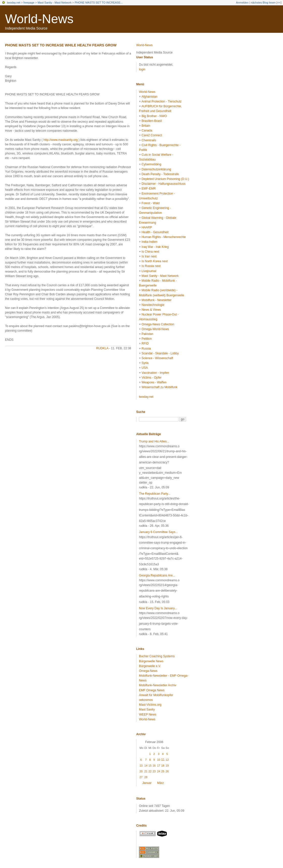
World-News (39, 19)
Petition (147, 339)
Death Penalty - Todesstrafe (160, 174)
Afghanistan (149, 97)
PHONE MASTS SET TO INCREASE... (99, 3)
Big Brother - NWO (154, 116)
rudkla (102, 348)
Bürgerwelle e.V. (150, 666)
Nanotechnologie (153, 305)
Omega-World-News (155, 329)
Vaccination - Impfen (155, 373)
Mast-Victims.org (150, 705)
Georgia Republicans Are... (157, 575)
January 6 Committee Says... (158, 532)
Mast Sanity (147, 709)
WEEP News (148, 715)
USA (145, 368)
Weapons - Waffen (154, 382)
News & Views (151, 310)
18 (163, 766)
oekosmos (146, 700)
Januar (147, 783)
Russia (146, 349)
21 (146, 771)
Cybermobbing (151, 164)
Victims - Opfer (151, 378)
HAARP (147, 227)
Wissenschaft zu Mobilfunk (159, 387)
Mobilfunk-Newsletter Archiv (158, 685)
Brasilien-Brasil (152, 121)
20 (141, 771)
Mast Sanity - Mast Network (54, 3)
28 (146, 777)
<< (279, 3)
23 (154, 771)
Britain (146, 126)
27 (141, 777)
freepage (29, 3)
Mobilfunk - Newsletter (157, 300)
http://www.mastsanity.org (61, 140)
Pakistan (147, 334)
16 (154, 766)
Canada (147, 130)
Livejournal (149, 271)
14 (146, 766)
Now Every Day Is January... (158, 608)
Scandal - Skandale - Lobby (160, 353)
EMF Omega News (152, 690)
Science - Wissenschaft (157, 358)
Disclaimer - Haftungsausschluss (163, 184)
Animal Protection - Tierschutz (162, 101)
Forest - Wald (151, 203)
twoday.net (14, 3)
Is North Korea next (154, 261)
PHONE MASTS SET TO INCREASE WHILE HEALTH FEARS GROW (61, 45)
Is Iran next (149, 256)
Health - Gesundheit (155, 232)
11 (163, 760)
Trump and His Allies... (154, 441)
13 (141, 766)
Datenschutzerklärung (156, 169)
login (142, 69)
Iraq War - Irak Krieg (155, 247)
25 (163, 771)
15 (150, 766)
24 (159, 771)
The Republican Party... (155, 494)
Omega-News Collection (158, 324)
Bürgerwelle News (151, 661)
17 (159, 766)
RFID (145, 344)
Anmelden (242, 3)
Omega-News (148, 671)
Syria (145, 363)
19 (167, 766)
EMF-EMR (149, 189)
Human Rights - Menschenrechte (164, 237)
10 (159, 760)
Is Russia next (151, 266)
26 (167, 771)
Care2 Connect (152, 135)
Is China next (150, 252)
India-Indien (149, 242)
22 (150, 771)
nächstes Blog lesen (263, 3)
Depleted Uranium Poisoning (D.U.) (165, 179)
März (161, 783)
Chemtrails (149, 140)
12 (167, 760)
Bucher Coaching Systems (157, 656)
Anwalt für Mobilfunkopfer (156, 695)
